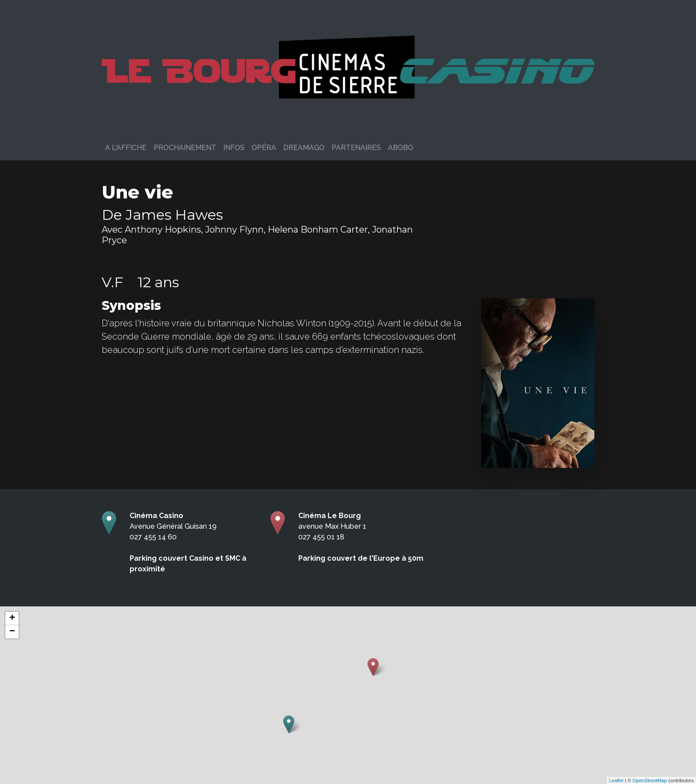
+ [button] (12, 618)
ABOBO (401, 148)
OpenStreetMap (650, 780)
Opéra (264, 148)
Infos (234, 148)
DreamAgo (304, 148)
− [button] (12, 632)
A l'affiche (126, 148)
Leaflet (616, 780)
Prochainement (185, 148)
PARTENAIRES (356, 148)
